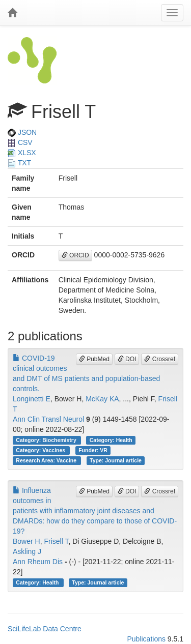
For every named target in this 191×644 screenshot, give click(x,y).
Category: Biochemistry (47, 440)
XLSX (22, 153)
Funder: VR (93, 450)
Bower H (26, 541)
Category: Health (111, 440)
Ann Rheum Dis (38, 562)
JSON (22, 132)
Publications (146, 639)
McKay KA (102, 399)
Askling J (27, 551)
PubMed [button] (94, 359)
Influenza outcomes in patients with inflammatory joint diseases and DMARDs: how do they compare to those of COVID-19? (95, 511)
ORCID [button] (75, 255)
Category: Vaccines (41, 450)
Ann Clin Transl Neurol (48, 419)
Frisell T (56, 541)
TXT (19, 163)
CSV (20, 142)
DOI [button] (127, 359)
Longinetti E (32, 399)
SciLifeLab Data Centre (45, 629)
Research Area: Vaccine (47, 460)
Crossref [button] (160, 359)
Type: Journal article (116, 460)
